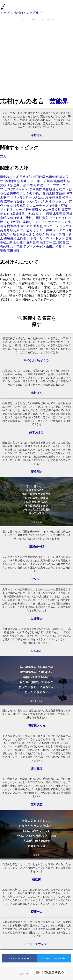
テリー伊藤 (44, 230)
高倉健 (5, 230)
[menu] (2, 3)
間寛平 (66, 210)
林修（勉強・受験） (21, 218)
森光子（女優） (15, 201)
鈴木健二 (40, 185)
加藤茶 (61, 193)
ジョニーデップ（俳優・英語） (48, 206)
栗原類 (47, 189)
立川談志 (33, 242)
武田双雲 (39, 177)
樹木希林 (13, 226)
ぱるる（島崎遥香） (14, 214)
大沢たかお (40, 197)
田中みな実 (8, 177)
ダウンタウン (58, 201)
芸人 (3, 156)
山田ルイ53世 (55, 247)
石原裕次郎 (24, 177)
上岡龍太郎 (25, 238)
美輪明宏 (60, 181)
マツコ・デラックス (58, 226)
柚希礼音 (19, 206)
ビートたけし (58, 218)
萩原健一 (23, 181)
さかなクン (61, 189)
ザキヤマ (55, 222)
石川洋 (48, 181)
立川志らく (28, 230)
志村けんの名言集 (26, 13)
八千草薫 (16, 247)
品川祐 (28, 185)
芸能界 (59, 101)
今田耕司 (26, 226)
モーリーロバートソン (49, 238)
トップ (5, 13)
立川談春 (59, 242)
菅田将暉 (13, 251)
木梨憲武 (59, 214)
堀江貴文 (42, 218)
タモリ (40, 214)
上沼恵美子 (15, 185)
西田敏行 (19, 242)
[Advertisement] (36, 58)
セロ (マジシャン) (16, 189)
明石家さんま (23, 234)
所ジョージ (54, 234)
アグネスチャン (34, 247)
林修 (32, 214)
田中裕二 (16, 193)
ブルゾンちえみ (37, 201)
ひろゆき (39, 234)
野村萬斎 (32, 210)
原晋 (49, 214)
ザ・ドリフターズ (12, 210)
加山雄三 (37, 181)
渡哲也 (38, 226)
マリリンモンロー (19, 197)
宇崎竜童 (55, 197)
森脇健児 (10, 238)
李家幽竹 (36, 189)
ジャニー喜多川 (50, 210)
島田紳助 (52, 177)
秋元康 (15, 230)
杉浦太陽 (49, 193)
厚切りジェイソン (35, 222)
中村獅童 (10, 181)
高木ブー (46, 242)
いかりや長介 (33, 193)
